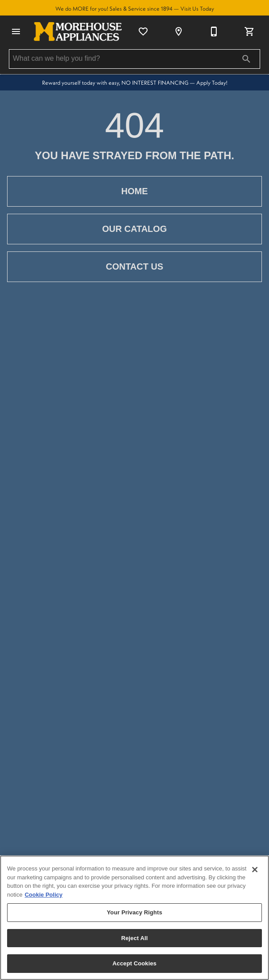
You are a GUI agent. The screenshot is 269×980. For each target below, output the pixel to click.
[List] (143, 31)
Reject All (134, 938)
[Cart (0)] (250, 31)
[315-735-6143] (214, 31)
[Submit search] (246, 59)
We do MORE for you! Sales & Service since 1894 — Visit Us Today (135, 8)
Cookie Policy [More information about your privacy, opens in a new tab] (44, 895)
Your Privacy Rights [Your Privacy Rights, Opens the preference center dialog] (134, 912)
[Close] (255, 870)
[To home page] (78, 31)
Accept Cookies (134, 963)
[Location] (179, 31)
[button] (16, 31)
